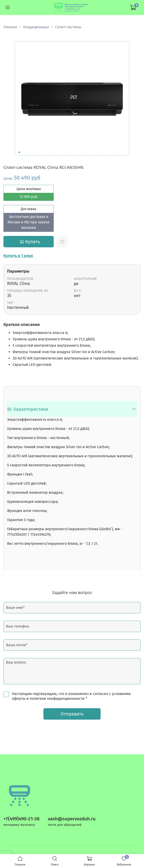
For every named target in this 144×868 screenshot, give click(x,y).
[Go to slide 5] (32, 152)
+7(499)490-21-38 (21, 819)
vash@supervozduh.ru (72, 819)
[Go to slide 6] (35, 152)
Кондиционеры (36, 27)
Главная (10, 27)
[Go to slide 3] (26, 152)
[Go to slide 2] (23, 152)
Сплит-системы (68, 27)
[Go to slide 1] (19, 152)
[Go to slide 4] (29, 152)
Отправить (72, 714)
